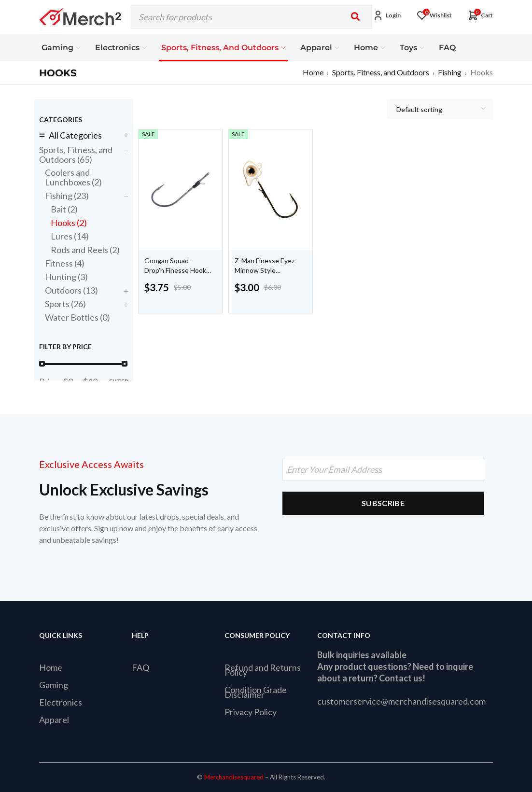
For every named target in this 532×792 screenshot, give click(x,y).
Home (313, 72)
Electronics (61, 702)
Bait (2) (64, 209)
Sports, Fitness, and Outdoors (381, 72)
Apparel (54, 720)
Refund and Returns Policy (263, 670)
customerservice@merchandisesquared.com (401, 701)
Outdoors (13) (71, 290)
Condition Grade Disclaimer (256, 692)
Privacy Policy (251, 712)
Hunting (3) (66, 277)
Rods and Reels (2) (85, 250)
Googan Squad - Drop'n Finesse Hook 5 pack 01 (175, 270)
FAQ (140, 667)
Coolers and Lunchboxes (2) (73, 177)
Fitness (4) (65, 263)
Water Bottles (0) (77, 317)
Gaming (54, 685)
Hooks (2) (69, 223)
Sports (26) (65, 304)
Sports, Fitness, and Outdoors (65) (76, 155)
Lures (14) (70, 236)
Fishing (450, 72)
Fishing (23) (67, 196)
